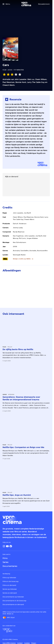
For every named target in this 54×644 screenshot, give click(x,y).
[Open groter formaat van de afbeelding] (26, 288)
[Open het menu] (6, 4)
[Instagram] (4, 546)
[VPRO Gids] (7, 630)
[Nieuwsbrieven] (44, 4)
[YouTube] (7, 546)
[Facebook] (11, 546)
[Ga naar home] (26, 4)
